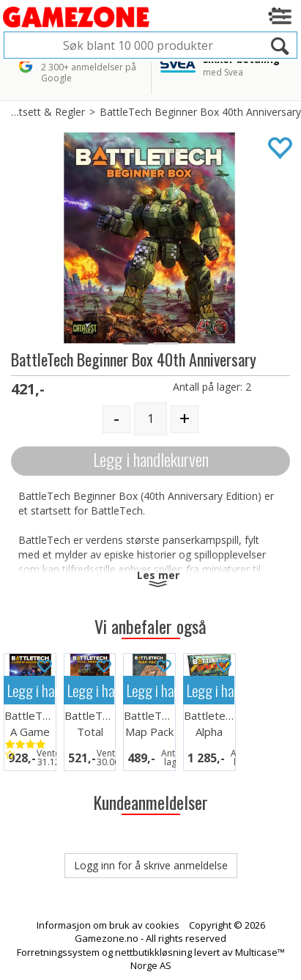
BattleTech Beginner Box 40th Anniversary (200, 112)
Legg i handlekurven (151, 459)
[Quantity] (150, 419)
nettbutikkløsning (153, 952)
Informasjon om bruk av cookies (108, 925)
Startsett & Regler (42, 112)
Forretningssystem (58, 952)
